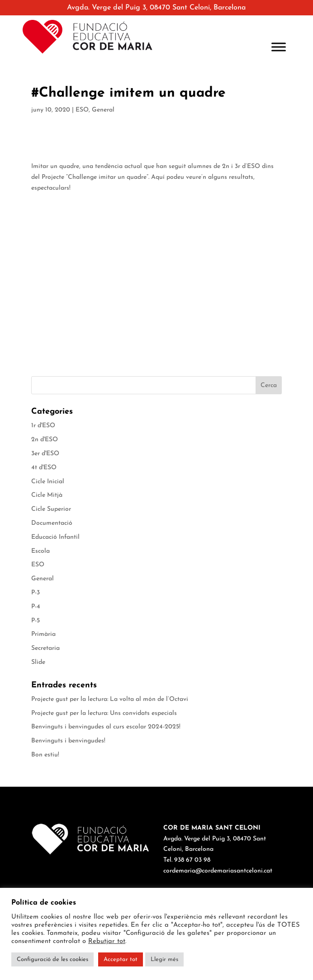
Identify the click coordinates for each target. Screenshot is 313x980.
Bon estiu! (45, 755)
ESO (82, 110)
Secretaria (45, 648)
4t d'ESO (44, 468)
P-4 (36, 607)
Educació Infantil (55, 537)
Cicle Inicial (48, 482)
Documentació (52, 523)
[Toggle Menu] (279, 47)
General (103, 110)
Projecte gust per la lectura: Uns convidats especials (104, 713)
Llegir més (164, 959)
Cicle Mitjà (47, 495)
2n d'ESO (45, 440)
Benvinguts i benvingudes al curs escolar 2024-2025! (106, 727)
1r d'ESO (43, 426)
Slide (38, 662)
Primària (43, 634)
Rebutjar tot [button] (107, 941)
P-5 (36, 621)
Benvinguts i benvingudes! (68, 741)
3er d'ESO (45, 454)
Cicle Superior (51, 509)
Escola (40, 551)
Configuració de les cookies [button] (52, 959)
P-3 (36, 593)
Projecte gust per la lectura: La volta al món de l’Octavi (110, 699)
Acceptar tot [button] (121, 959)
